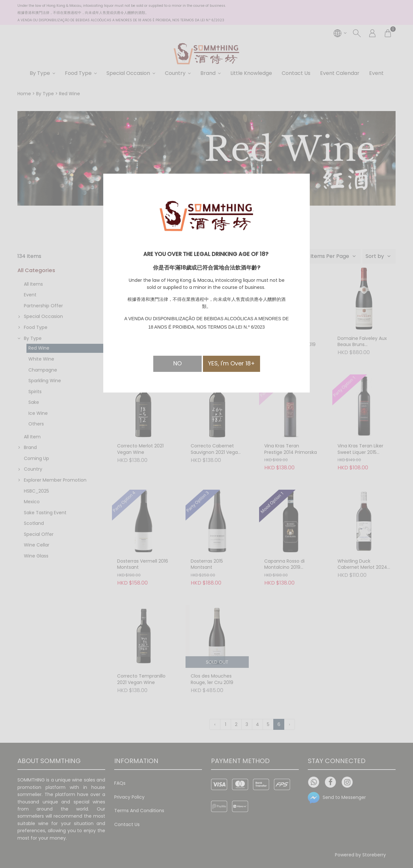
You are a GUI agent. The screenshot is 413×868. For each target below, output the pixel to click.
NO (177, 363)
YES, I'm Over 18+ (232, 363)
